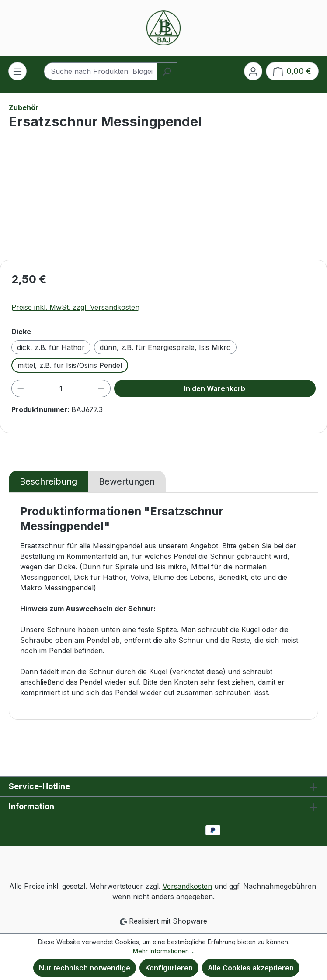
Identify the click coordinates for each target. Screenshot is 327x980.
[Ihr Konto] (253, 71)
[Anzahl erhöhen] (101, 388)
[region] (163, 204)
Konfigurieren (169, 968)
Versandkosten (187, 886)
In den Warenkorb (215, 388)
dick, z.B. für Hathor (51, 347)
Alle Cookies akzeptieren (251, 968)
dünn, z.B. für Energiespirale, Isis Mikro (165, 347)
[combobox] (100, 71)
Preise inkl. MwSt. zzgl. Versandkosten (75, 307)
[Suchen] (167, 71)
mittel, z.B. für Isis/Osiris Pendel (70, 365)
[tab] (48, 481)
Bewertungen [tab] (127, 481)
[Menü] (17, 71)
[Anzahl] (61, 388)
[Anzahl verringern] (21, 388)
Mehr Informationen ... (164, 951)
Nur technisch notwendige (85, 968)
